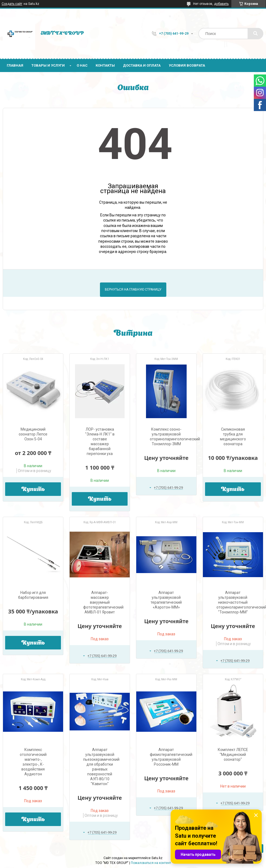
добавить (221, 4)
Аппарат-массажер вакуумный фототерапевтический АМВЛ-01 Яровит (103, 602)
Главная (15, 65)
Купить (33, 490)
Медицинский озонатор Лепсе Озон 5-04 (33, 434)
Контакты (105, 65)
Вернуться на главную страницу (133, 290)
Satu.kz (157, 858)
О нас (82, 65)
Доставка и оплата (142, 65)
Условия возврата (187, 65)
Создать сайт (12, 4)
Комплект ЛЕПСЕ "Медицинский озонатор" (233, 755)
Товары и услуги (48, 65)
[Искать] (255, 34)
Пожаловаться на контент (151, 863)
